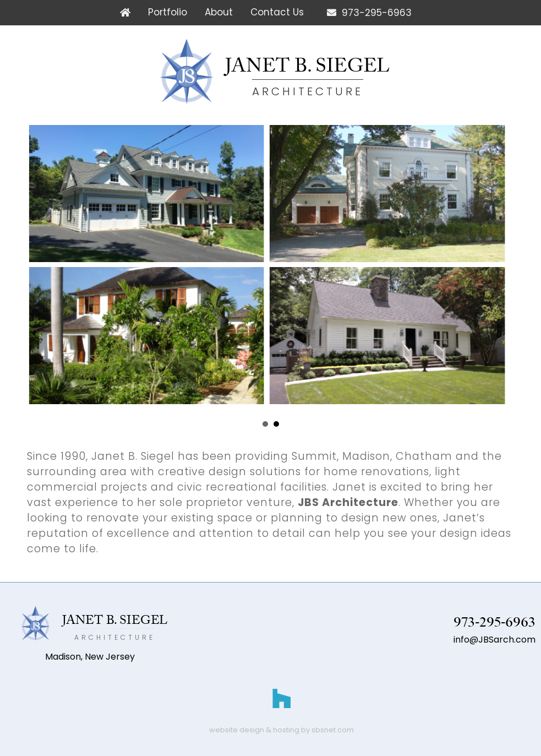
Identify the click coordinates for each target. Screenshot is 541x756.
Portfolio (168, 12)
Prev (52, 425)
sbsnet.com (333, 730)
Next (489, 425)
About (219, 12)
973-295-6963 (367, 13)
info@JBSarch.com (494, 640)
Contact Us (277, 12)
